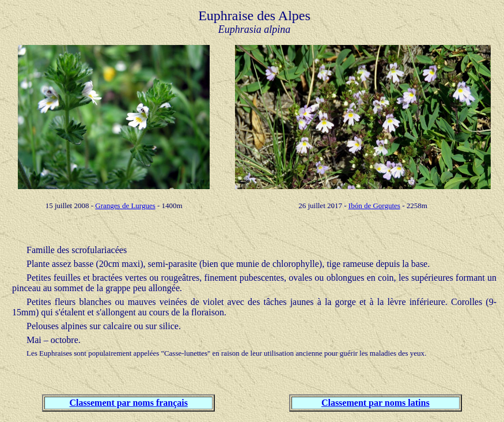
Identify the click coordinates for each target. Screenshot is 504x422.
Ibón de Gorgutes (374, 206)
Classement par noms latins (376, 403)
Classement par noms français (129, 403)
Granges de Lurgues (125, 206)
